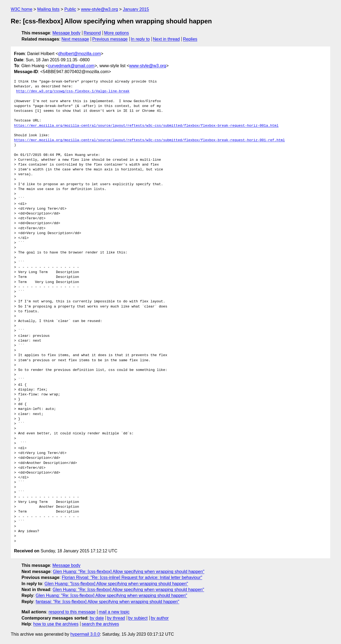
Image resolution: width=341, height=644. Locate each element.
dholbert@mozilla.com (80, 54)
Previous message (110, 39)
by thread (116, 618)
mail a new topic (114, 612)
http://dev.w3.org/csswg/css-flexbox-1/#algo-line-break (73, 91)
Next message (75, 39)
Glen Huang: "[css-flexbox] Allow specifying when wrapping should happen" (116, 584)
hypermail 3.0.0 (85, 634)
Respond (92, 33)
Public (70, 9)
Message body (66, 33)
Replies (190, 39)
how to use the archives (56, 624)
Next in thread (166, 39)
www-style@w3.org (99, 9)
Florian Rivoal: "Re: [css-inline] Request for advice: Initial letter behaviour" (132, 577)
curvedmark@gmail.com (71, 66)
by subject (138, 618)
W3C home (22, 9)
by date (97, 618)
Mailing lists (48, 9)
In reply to (140, 39)
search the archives (101, 624)
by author (160, 618)
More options (117, 33)
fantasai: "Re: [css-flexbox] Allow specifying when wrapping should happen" (107, 602)
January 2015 (136, 9)
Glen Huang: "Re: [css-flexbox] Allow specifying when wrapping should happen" (129, 572)
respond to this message (72, 612)
